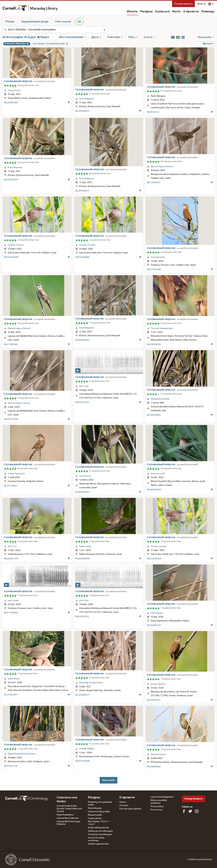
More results (109, 780)
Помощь (208, 12)
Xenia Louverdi (158, 474)
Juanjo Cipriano (158, 684)
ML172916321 (154, 183)
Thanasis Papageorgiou (162, 328)
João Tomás (13, 600)
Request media (95, 815)
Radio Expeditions (65, 815)
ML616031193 (82, 617)
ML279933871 (11, 695)
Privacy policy (157, 806)
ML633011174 (11, 766)
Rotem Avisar (85, 546)
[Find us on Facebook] (184, 811)
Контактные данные (130, 809)
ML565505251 (154, 625)
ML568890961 (154, 767)
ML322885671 (82, 695)
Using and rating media (99, 812)
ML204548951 (154, 415)
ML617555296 (154, 269)
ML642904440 (83, 559)
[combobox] (55, 30)
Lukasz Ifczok (14, 90)
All (79, 22)
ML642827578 (11, 559)
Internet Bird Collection (68, 818)
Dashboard (162, 12)
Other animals (63, 22)
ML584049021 (82, 492)
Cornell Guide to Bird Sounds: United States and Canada (69, 809)
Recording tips (95, 808)
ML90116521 (153, 112)
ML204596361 (82, 340)
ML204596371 (82, 191)
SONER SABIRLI (87, 749)
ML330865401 (11, 103)
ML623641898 (82, 761)
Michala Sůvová (158, 754)
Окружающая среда (35, 22)
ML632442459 (154, 559)
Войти (201, 4)
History (123, 802)
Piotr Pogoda (157, 613)
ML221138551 (11, 486)
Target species (95, 818)
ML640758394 (154, 490)
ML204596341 (11, 180)
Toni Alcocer (85, 476)
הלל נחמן (12, 546)
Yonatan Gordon (16, 245)
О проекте (191, 12)
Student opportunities (98, 844)
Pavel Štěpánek (86, 99)
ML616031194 (82, 402)
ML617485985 (11, 344)
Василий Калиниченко (91, 683)
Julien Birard (14, 679)
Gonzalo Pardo (158, 257)
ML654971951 (154, 700)
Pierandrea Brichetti (160, 399)
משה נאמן (84, 386)
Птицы (10, 22)
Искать (132, 12)
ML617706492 (11, 613)
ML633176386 (11, 419)
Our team (124, 805)
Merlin (176, 12)
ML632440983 (83, 257)
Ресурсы (146, 12)
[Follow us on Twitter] (190, 811)
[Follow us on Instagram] (197, 811)
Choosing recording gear (100, 834)
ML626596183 (154, 344)
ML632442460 (11, 257)
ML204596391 (82, 111)
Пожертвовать (183, 4)
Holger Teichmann (17, 474)
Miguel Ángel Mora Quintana (22, 754)
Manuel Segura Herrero (162, 166)
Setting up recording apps (100, 831)
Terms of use (156, 810)
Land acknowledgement (162, 797)
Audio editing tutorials (98, 828)
